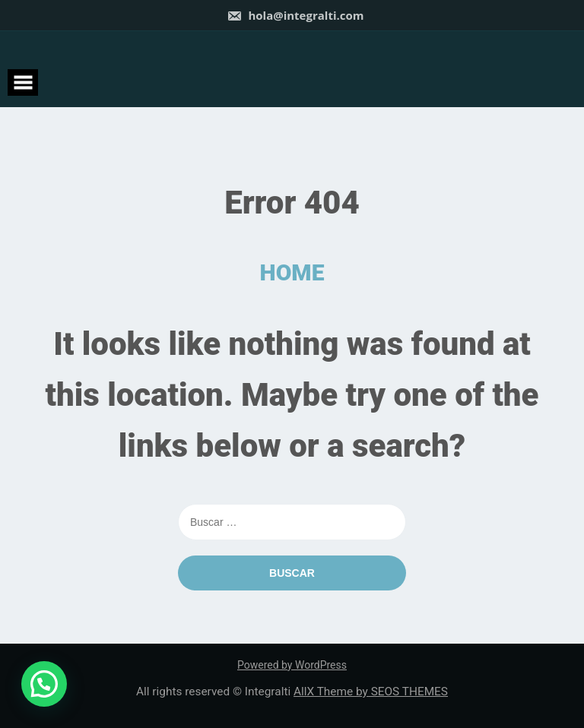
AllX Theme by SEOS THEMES (371, 692)
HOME (292, 272)
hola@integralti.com (295, 15)
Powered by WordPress (292, 665)
